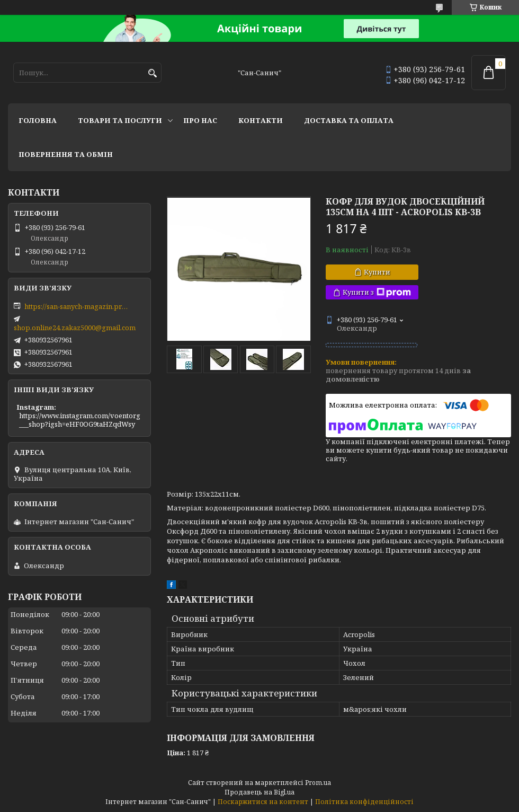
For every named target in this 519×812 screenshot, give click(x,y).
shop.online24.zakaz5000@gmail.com (75, 328)
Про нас (200, 120)
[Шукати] (152, 73)
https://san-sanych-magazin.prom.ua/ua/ (77, 306)
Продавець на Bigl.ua (259, 792)
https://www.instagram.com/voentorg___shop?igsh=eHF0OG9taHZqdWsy (80, 420)
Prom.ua (318, 783)
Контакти (261, 120)
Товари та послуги (120, 120)
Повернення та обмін (66, 154)
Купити (377, 272)
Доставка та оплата (349, 120)
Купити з (377, 292)
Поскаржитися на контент (263, 802)
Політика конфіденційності (364, 802)
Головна (38, 120)
